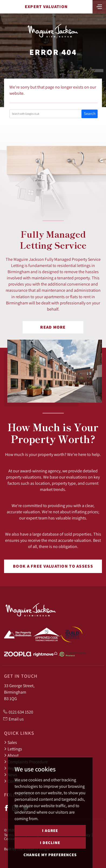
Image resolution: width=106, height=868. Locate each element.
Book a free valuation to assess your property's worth (53, 568)
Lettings (13, 749)
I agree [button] (50, 830)
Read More (53, 327)
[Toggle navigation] (99, 6)
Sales (11, 742)
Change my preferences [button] (50, 855)
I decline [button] (50, 843)
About (11, 755)
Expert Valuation (46, 7)
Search (90, 113)
